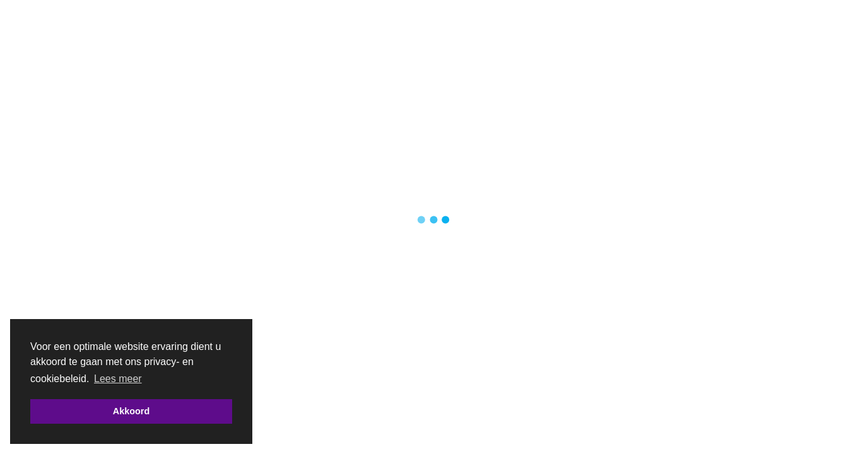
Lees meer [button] (118, 379)
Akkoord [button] (131, 411)
